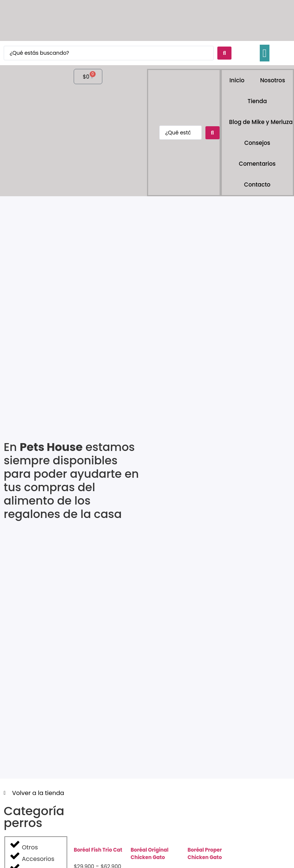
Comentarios (257, 164)
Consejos (257, 143)
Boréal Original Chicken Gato (150, 854)
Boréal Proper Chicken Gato (205, 854)
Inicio (237, 80)
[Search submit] (224, 53)
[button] (265, 53)
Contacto (257, 185)
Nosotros (273, 80)
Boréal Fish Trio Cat (98, 850)
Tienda (257, 101)
